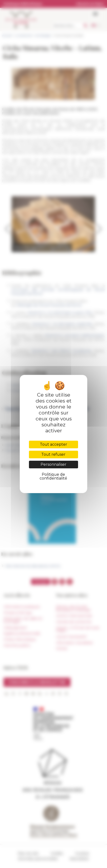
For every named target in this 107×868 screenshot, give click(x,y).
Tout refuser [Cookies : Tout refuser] (53, 454)
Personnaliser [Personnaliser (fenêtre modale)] (53, 464)
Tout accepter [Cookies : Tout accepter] (53, 444)
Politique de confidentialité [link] (53, 476)
